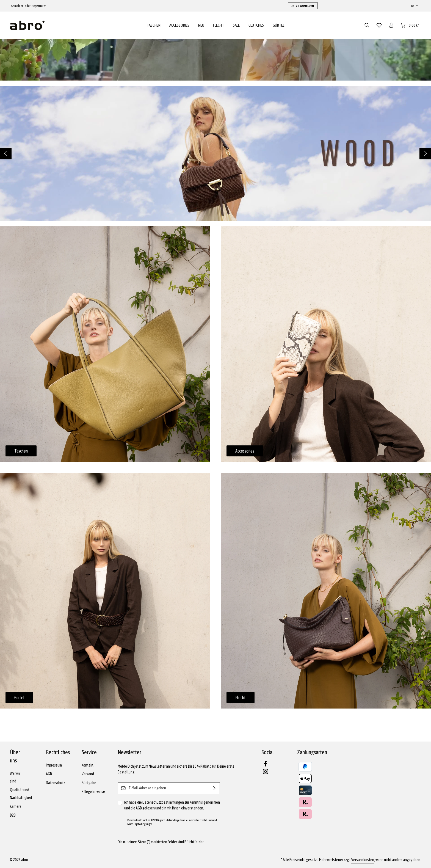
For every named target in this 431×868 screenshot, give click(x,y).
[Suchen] (367, 25)
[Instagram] (266, 773)
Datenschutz (56, 783)
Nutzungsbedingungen (140, 824)
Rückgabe (89, 783)
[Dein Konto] (391, 25)
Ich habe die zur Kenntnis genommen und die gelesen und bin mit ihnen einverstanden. (172, 805)
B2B (13, 815)
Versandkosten (363, 860)
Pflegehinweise (93, 792)
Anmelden (17, 6)
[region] (215, 153)
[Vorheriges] (6, 153)
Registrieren (39, 6)
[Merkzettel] (379, 25)
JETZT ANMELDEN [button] (303, 6)
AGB (49, 774)
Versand (88, 774)
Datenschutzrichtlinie (200, 820)
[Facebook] (266, 765)
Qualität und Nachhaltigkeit (21, 794)
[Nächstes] (425, 153)
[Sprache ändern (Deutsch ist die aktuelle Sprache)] (414, 6)
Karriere (16, 806)
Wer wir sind (15, 777)
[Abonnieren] (215, 788)
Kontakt (88, 765)
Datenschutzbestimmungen (163, 802)
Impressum (54, 765)
